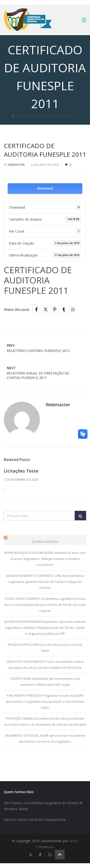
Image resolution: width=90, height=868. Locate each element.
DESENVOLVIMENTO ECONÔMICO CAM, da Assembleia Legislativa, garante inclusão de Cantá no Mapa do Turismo (45, 582)
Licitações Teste (21, 471)
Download (45, 188)
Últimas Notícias (45, 542)
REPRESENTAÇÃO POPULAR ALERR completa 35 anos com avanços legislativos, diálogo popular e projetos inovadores (45, 559)
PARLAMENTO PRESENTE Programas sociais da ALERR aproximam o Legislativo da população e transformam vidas (45, 701)
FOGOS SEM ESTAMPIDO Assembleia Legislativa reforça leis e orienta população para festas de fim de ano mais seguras (45, 605)
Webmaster (16, 165)
